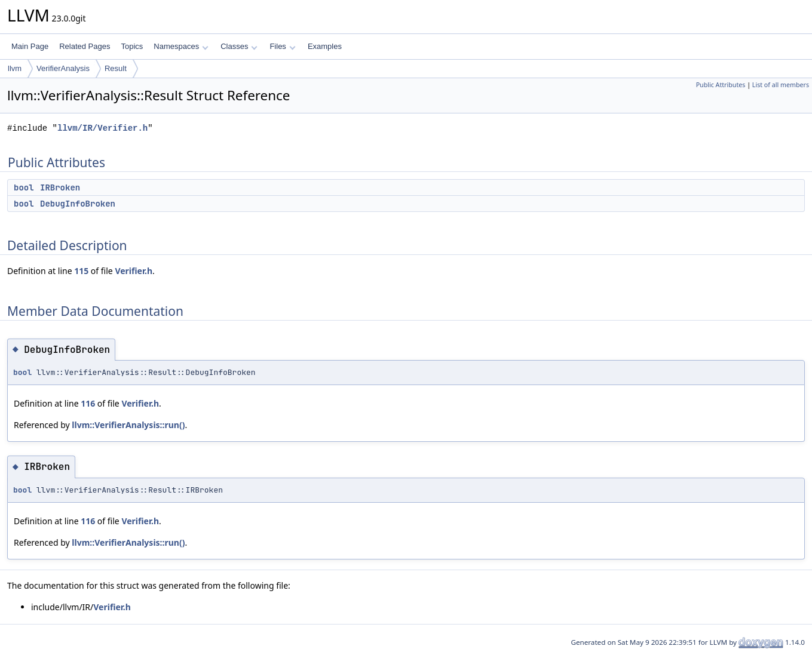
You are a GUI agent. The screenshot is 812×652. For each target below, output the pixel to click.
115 (81, 271)
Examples (325, 46)
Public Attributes (721, 85)
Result (116, 68)
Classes (239, 46)
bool (24, 187)
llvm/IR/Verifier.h (102, 128)
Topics (132, 46)
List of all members (781, 85)
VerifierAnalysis (63, 68)
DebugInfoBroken (78, 204)
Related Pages (85, 46)
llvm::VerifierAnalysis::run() (128, 425)
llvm (15, 68)
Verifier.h (134, 271)
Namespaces (181, 46)
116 (88, 403)
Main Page (30, 46)
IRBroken (60, 187)
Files (282, 46)
